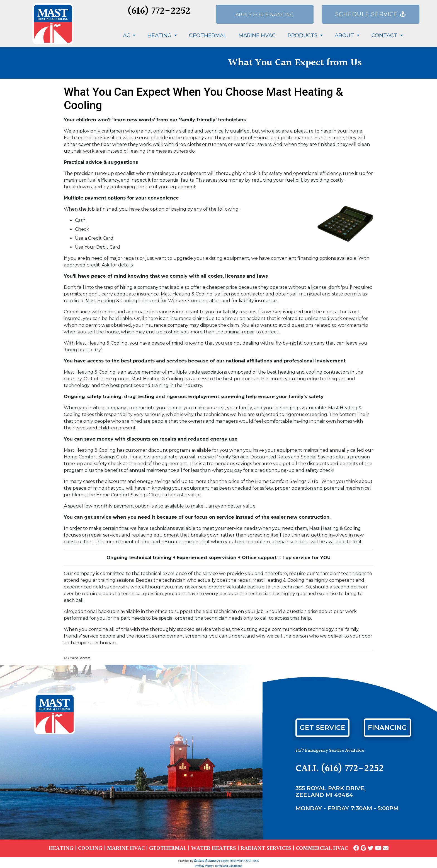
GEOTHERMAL (168, 848)
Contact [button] (385, 35)
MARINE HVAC (126, 848)
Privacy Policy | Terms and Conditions (218, 866)
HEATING (61, 848)
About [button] (345, 35)
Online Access (205, 861)
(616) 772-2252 (159, 11)
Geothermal (208, 35)
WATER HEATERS (213, 848)
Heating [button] (160, 35)
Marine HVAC (257, 35)
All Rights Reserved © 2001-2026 (238, 861)
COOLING (90, 848)
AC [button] (127, 35)
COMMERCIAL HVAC (322, 848)
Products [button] (303, 35)
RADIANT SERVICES (266, 848)
